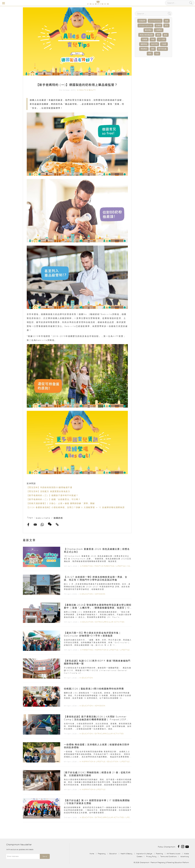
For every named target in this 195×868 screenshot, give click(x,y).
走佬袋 (158, 25)
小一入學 (162, 39)
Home (92, 854)
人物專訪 (159, 30)
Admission (100, 594)
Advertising (185, 856)
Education (87, 594)
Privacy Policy (151, 856)
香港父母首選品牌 (146, 35)
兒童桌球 (142, 21)
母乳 (150, 54)
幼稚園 (145, 39)
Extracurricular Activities (110, 622)
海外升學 (154, 44)
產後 (158, 35)
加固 (167, 21)
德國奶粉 (58, 518)
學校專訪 (144, 49)
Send (45, 856)
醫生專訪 (148, 30)
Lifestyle (121, 566)
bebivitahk (43, 518)
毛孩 (157, 54)
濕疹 (153, 49)
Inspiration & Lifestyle (107, 650)
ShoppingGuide (146, 25)
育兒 (166, 25)
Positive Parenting (104, 566)
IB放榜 (164, 44)
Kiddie (186, 854)
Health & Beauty (87, 90)
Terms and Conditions (168, 856)
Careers (140, 856)
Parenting (87, 566)
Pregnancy (102, 854)
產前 (166, 35)
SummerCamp (155, 21)
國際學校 (144, 44)
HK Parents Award (173, 854)
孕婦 (153, 39)
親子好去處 (162, 49)
